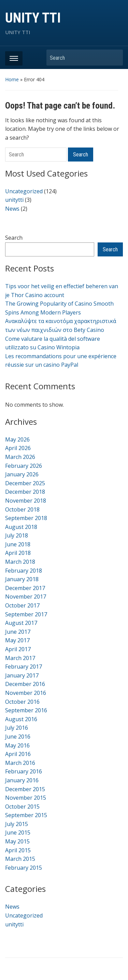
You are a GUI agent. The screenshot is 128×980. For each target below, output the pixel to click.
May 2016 (17, 745)
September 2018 (26, 518)
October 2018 (22, 509)
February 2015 (24, 868)
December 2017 (25, 588)
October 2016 (22, 702)
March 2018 (20, 562)
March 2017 (20, 658)
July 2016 (17, 728)
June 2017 (18, 632)
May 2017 (17, 640)
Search (114, 58)
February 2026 (24, 466)
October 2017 (22, 605)
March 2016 (20, 763)
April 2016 (18, 754)
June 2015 (18, 832)
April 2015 (18, 850)
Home (12, 79)
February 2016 (24, 771)
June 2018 (18, 544)
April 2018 (18, 553)
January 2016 (22, 780)
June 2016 (18, 737)
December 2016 (25, 684)
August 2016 (21, 719)
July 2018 (17, 535)
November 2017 (26, 597)
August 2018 (21, 527)
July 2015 (17, 824)
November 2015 (26, 798)
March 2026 (20, 457)
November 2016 (26, 693)
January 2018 (22, 579)
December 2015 (25, 789)
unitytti (14, 200)
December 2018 (25, 492)
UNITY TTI (33, 18)
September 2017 (26, 614)
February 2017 (24, 667)
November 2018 (26, 501)
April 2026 (18, 448)
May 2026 (17, 439)
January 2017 (22, 675)
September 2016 (26, 710)
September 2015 (26, 815)
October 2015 (22, 807)
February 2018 (24, 571)
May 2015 (17, 841)
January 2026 (22, 474)
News (12, 209)
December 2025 (25, 483)
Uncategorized (24, 191)
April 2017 (18, 649)
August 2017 (21, 623)
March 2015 (20, 859)
